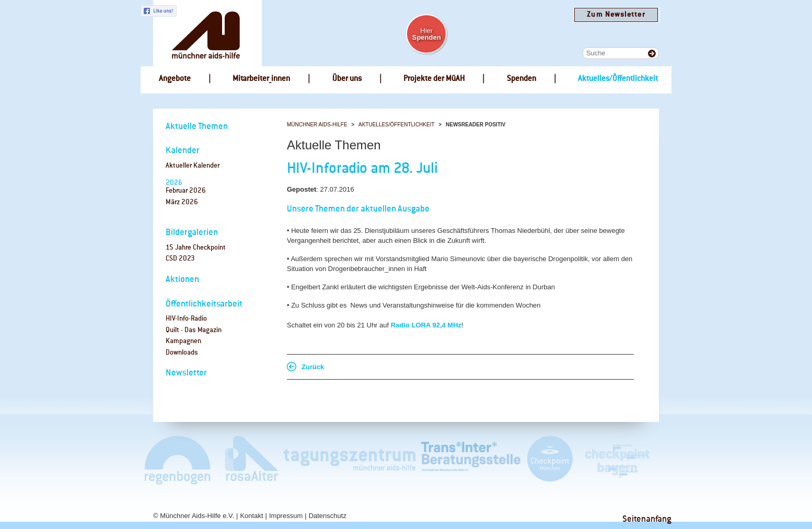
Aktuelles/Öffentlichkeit (397, 125)
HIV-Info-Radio (186, 319)
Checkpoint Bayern (617, 460)
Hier (427, 34)
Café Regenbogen (178, 460)
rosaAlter (247, 460)
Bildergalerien (192, 233)
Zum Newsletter (616, 15)
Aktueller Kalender (193, 166)
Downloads (182, 353)
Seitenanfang (647, 519)
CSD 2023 (180, 259)
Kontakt (251, 516)
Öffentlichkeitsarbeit (204, 304)
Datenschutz (328, 516)
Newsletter (186, 373)
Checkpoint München (549, 460)
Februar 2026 (186, 191)
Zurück (313, 367)
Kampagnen (183, 341)
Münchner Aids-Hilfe (317, 125)
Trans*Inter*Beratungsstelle (471, 460)
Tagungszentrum (350, 460)
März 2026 (182, 202)
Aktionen (182, 280)
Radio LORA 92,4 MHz (426, 325)
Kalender (183, 151)
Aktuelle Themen (197, 127)
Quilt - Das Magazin (194, 330)
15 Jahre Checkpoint (196, 248)
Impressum (286, 516)
